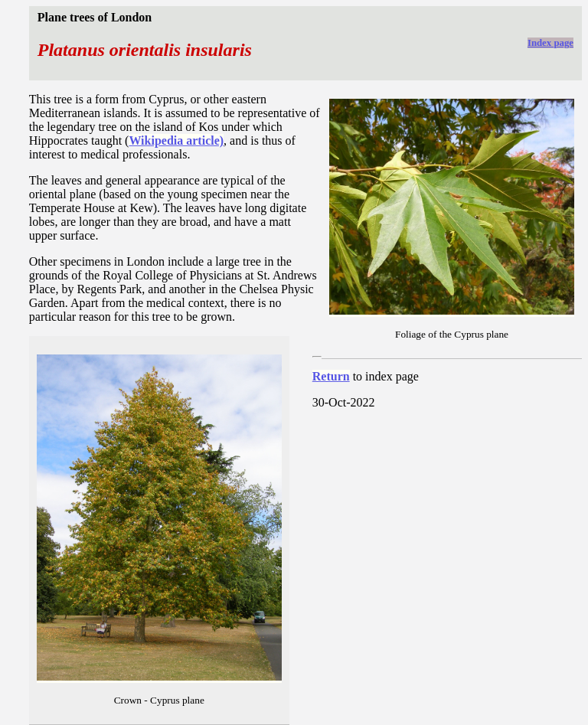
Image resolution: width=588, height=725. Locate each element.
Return (331, 376)
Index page (550, 43)
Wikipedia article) (176, 140)
